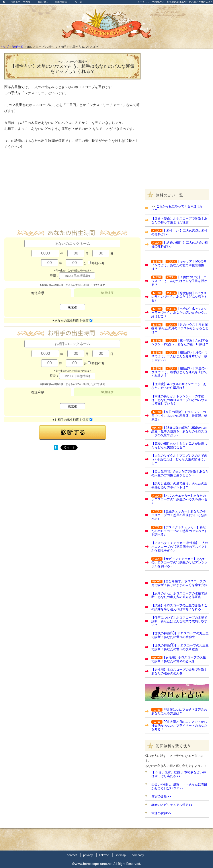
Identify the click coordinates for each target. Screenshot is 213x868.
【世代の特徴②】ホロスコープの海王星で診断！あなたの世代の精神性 (180, 635)
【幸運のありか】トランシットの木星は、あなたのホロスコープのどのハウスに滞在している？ (179, 400)
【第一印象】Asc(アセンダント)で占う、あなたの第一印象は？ (180, 342)
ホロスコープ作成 (20, 2)
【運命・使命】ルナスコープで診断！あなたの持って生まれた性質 (179, 220)
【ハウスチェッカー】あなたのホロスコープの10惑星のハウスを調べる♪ (179, 499)
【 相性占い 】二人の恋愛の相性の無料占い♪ (180, 232)
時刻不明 (98, 263)
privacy (88, 855)
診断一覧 (18, 47)
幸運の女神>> (161, 813)
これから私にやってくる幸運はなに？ (177, 208)
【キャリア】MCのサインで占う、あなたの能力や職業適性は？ (179, 265)
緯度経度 (107, 293)
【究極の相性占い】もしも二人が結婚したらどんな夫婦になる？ (179, 445)
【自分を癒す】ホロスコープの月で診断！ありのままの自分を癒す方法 (179, 583)
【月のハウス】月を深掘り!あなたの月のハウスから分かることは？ (180, 328)
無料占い (43, 2)
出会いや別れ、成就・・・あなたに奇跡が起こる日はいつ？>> (179, 786)
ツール (79, 2)
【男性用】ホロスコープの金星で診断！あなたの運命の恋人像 (179, 671)
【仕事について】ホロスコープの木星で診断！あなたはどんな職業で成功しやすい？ (179, 621)
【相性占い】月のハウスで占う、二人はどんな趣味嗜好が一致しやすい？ (180, 356)
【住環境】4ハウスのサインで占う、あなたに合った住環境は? (179, 386)
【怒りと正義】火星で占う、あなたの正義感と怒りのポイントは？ (179, 485)
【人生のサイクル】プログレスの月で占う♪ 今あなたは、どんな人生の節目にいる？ (179, 459)
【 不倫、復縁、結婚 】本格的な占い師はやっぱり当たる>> (179, 774)
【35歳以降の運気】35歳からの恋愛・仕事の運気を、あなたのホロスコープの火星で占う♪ (179, 431)
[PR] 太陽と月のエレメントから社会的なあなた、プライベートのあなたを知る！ (179, 725)
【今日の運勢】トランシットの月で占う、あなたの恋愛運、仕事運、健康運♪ (179, 416)
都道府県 (38, 293)
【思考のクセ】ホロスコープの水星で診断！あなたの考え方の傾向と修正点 (179, 595)
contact (72, 855)
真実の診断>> (161, 796)
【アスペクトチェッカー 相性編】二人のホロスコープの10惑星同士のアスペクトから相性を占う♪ (180, 547)
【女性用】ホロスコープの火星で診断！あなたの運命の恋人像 (179, 659)
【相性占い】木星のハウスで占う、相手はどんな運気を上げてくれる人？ (180, 372)
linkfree (104, 855)
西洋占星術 (61, 2)
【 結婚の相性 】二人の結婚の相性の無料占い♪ (180, 244)
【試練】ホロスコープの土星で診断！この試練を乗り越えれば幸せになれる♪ (179, 607)
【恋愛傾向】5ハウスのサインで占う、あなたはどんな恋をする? (179, 297)
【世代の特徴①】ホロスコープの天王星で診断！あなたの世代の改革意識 (180, 647)
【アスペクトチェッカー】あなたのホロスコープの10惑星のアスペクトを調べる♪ (179, 531)
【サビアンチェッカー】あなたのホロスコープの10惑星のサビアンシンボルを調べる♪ (179, 562)
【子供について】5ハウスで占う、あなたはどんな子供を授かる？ (179, 281)
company (138, 855)
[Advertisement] (72, 190)
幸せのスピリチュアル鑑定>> (172, 805)
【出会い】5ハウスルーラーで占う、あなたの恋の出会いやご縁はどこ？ (179, 312)
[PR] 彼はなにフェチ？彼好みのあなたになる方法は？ (179, 711)
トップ (4, 47)
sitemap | (122, 855)
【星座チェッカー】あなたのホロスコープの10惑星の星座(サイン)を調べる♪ (179, 515)
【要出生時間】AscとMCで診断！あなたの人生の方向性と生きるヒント (180, 473)
